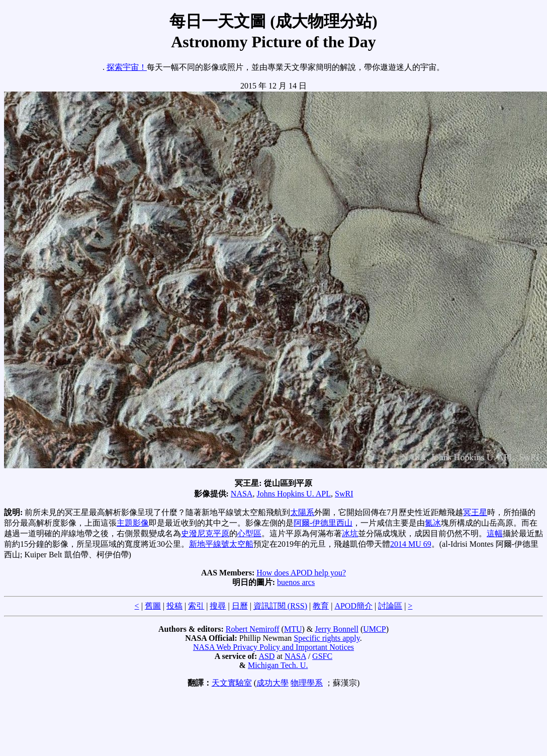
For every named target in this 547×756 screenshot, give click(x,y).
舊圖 (153, 606)
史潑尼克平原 (205, 533)
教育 (321, 606)
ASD (266, 656)
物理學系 (307, 683)
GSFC (322, 656)
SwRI (344, 494)
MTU (293, 629)
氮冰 (433, 523)
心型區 (249, 533)
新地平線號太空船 (221, 544)
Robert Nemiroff (253, 629)
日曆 (240, 606)
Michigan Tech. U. (278, 665)
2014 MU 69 (411, 544)
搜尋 (218, 606)
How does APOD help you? (301, 573)
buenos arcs (296, 582)
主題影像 (133, 523)
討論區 (390, 606)
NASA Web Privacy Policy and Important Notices (273, 647)
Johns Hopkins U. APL (294, 494)
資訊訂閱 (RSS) (280, 606)
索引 (196, 606)
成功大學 (272, 683)
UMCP (374, 629)
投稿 (174, 606)
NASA (242, 494)
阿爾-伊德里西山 (323, 523)
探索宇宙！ (127, 67)
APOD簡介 (353, 606)
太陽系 (302, 512)
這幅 (495, 533)
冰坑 (350, 533)
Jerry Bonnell (337, 629)
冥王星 (475, 512)
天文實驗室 (232, 683)
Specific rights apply (327, 638)
